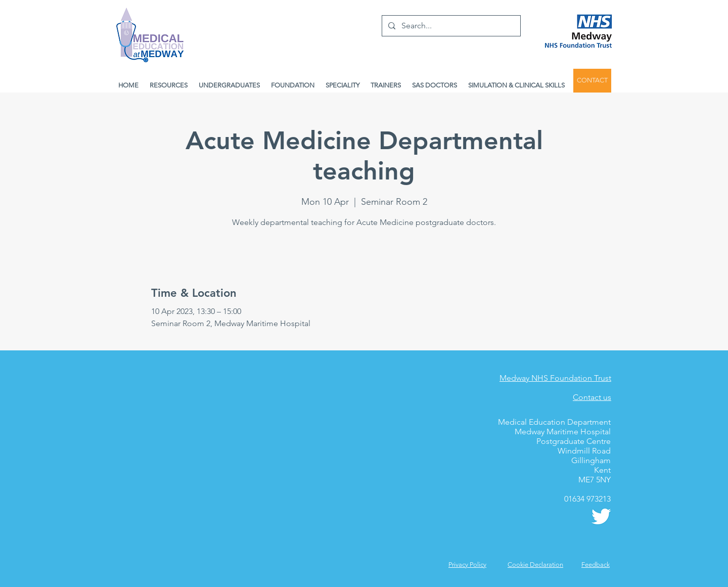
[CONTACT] (592, 81)
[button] (596, 565)
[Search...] (450, 26)
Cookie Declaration (535, 565)
